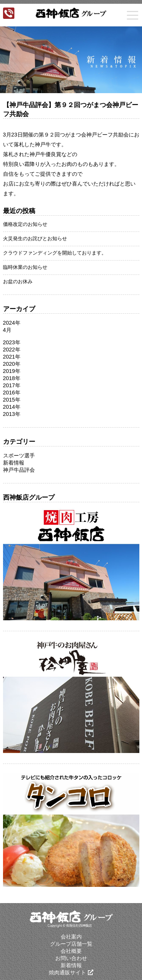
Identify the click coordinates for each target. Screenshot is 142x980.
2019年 (12, 371)
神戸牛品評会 (19, 470)
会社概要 (71, 951)
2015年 (12, 400)
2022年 (12, 350)
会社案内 (71, 937)
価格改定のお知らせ (25, 224)
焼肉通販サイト (67, 972)
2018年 (12, 378)
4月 (7, 330)
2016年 (12, 393)
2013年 (12, 414)
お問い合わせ (71, 958)
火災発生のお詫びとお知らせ (35, 238)
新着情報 (14, 463)
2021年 (12, 357)
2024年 (12, 323)
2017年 (12, 385)
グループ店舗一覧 (71, 944)
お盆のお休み (18, 281)
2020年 (12, 364)
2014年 (12, 407)
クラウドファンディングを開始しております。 (55, 253)
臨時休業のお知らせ (25, 267)
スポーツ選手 (19, 455)
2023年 (12, 342)
